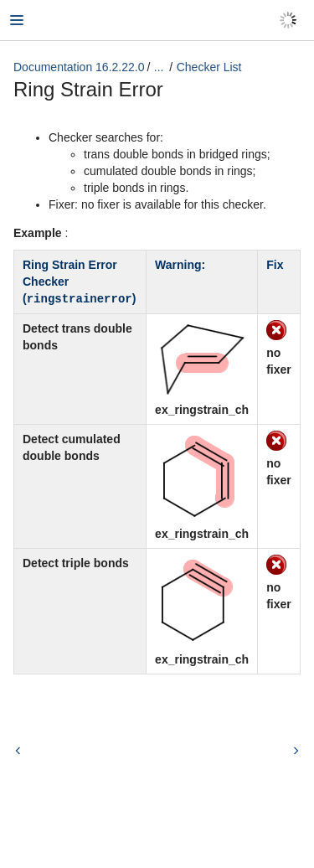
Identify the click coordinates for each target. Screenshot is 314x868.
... (159, 67)
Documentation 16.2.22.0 (79, 67)
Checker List (209, 67)
